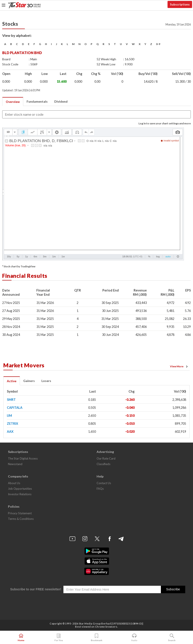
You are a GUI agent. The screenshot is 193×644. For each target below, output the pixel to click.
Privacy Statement (20, 513)
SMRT (11, 400)
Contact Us (104, 483)
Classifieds (103, 464)
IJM (9, 416)
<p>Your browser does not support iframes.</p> (93, 194)
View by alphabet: (17, 35)
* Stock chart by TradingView (19, 266)
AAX (10, 432)
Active (12, 381)
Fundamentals (37, 101)
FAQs (100, 489)
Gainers (29, 381)
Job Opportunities (20, 489)
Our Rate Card (106, 458)
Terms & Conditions (21, 519)
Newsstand (15, 464)
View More (179, 366)
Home (21, 638)
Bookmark (96, 638)
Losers (46, 381)
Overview (13, 102)
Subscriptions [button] (180, 4)
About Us (14, 483)
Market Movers (24, 365)
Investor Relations (20, 494)
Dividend (61, 101)
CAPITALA (15, 408)
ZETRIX (13, 424)
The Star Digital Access (23, 458)
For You (59, 638)
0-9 (158, 44)
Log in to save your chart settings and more (165, 123)
